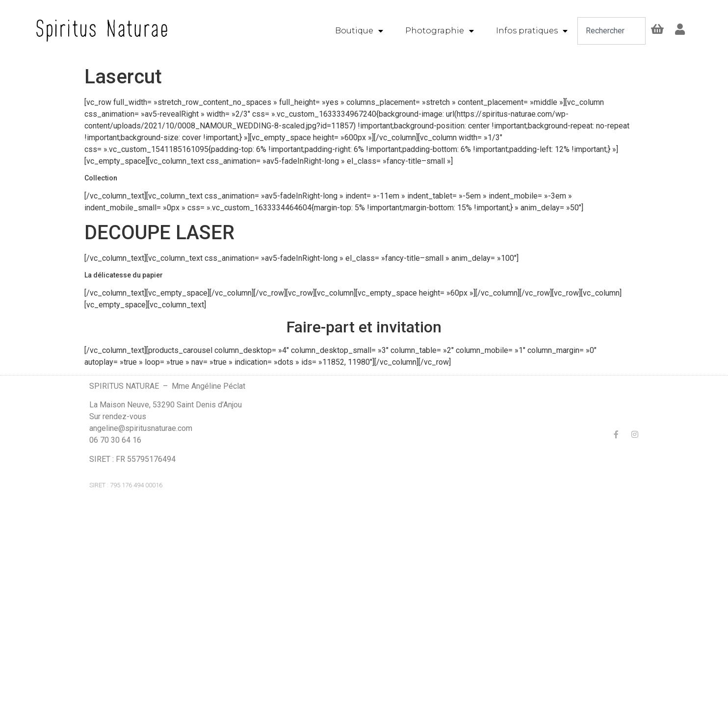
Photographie (440, 31)
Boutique (359, 31)
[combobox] (612, 31)
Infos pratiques (532, 31)
